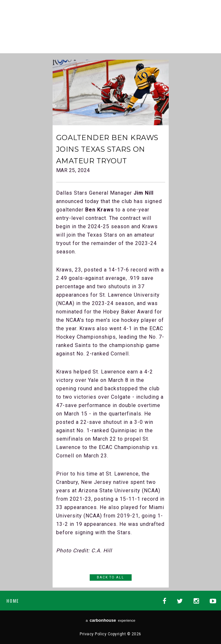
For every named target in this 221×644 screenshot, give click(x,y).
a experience (111, 620)
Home (13, 601)
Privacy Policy (93, 634)
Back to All (110, 577)
